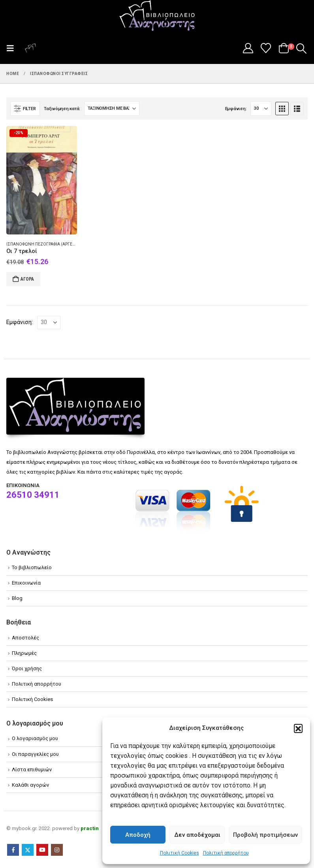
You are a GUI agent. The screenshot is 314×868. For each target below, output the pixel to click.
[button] (298, 728)
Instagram (57, 850)
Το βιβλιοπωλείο (32, 567)
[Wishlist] (266, 48)
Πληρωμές (24, 653)
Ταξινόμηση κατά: (62, 109)
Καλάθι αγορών (30, 785)
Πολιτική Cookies (180, 853)
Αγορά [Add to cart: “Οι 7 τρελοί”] (27, 279)
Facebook (13, 850)
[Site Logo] (157, 16)
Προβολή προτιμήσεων (265, 835)
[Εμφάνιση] (261, 109)
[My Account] (248, 48)
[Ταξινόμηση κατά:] (112, 109)
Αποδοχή (138, 835)
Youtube (42, 850)
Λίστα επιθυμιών (32, 770)
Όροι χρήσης (27, 668)
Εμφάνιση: (236, 109)
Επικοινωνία (26, 583)
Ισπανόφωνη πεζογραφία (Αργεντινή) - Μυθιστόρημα (62, 244)
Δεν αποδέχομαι (197, 835)
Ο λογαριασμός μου (35, 738)
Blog (17, 598)
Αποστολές (25, 638)
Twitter (28, 850)
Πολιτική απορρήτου (226, 853)
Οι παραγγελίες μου (35, 754)
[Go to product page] (42, 180)
